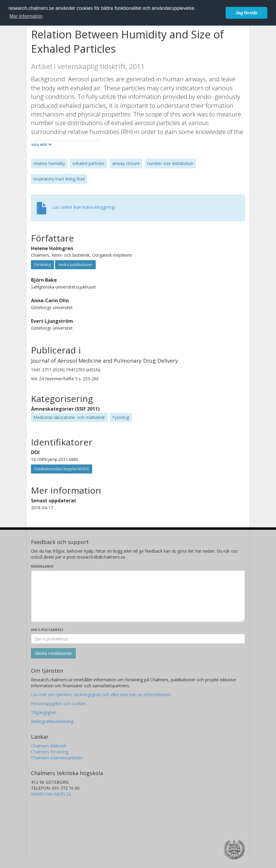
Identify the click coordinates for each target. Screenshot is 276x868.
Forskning (42, 265)
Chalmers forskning (50, 752)
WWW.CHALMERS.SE (51, 794)
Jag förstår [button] (246, 13)
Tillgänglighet (44, 712)
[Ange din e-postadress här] (138, 639)
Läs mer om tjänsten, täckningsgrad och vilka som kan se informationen (101, 695)
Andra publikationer (75, 265)
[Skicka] (53, 653)
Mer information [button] (26, 16)
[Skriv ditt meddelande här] (138, 596)
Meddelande (42, 566)
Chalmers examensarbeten (57, 758)
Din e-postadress (47, 630)
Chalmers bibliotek (49, 746)
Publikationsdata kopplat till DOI (62, 469)
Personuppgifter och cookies (59, 703)
